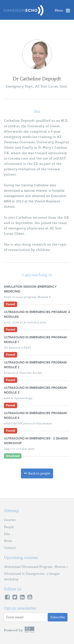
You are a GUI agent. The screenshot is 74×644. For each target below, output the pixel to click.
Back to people (37, 473)
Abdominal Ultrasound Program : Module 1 (36, 567)
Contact (10, 548)
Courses (10, 520)
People (9, 527)
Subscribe (58, 617)
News (8, 541)
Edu (7, 534)
